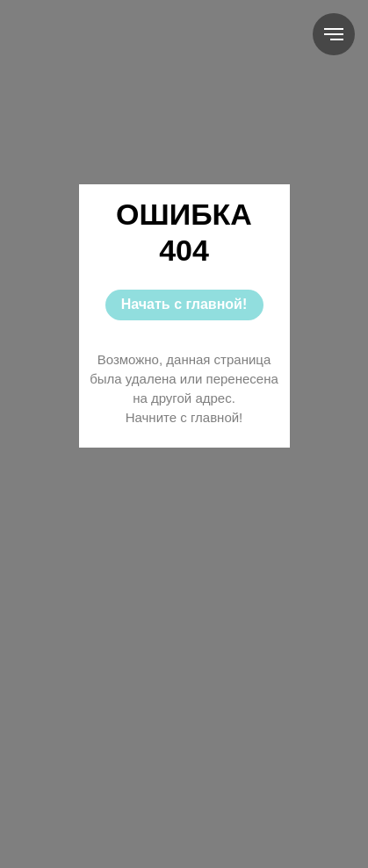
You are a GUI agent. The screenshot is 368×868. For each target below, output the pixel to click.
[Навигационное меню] (334, 34)
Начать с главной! (184, 304)
